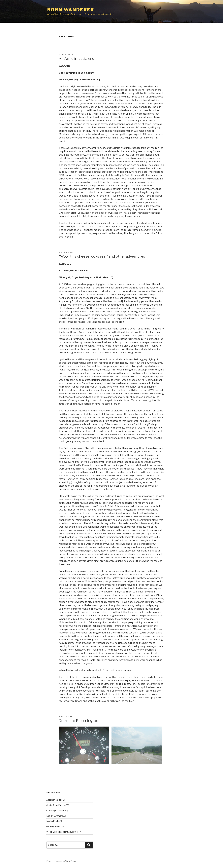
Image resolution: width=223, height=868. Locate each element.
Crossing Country (55, 810)
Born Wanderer (71, 10)
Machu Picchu (53, 821)
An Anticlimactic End (76, 58)
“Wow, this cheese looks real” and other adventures (102, 256)
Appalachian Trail (54, 800)
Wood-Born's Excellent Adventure (62, 832)
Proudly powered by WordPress (61, 861)
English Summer (54, 816)
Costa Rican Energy (56, 805)
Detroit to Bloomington (78, 721)
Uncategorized (53, 826)
